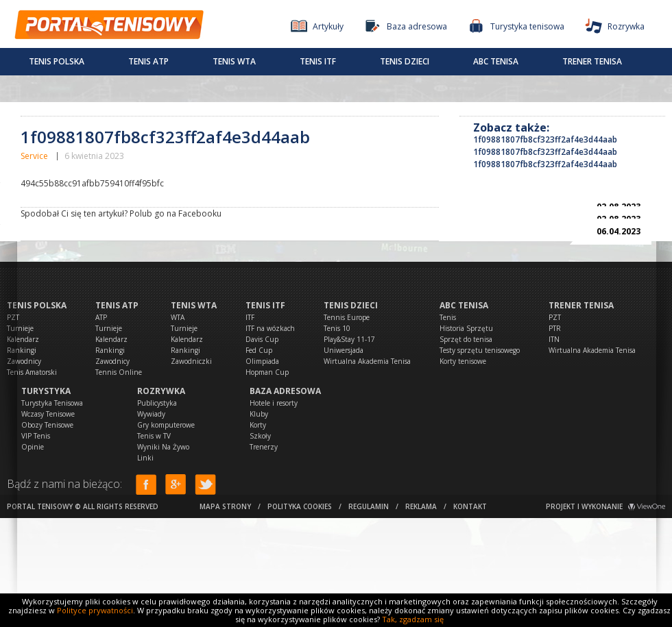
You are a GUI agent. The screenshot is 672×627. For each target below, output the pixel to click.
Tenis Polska (57, 61)
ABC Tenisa (496, 61)
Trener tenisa (592, 61)
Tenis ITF (318, 61)
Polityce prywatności (95, 610)
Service (34, 156)
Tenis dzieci (405, 61)
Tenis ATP (148, 61)
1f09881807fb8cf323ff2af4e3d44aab (545, 139)
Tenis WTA (234, 61)
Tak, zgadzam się (413, 619)
